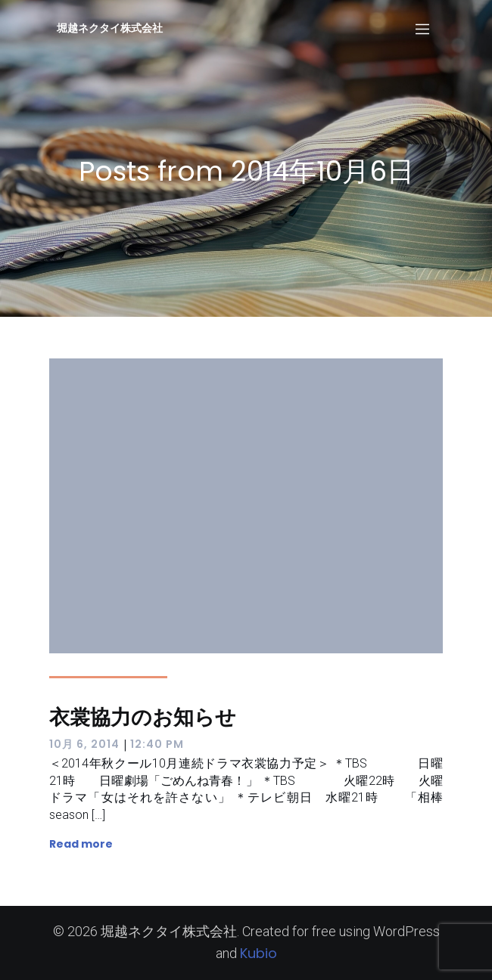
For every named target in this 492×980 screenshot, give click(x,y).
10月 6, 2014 (84, 744)
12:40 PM (157, 744)
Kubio (258, 953)
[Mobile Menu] (422, 28)
